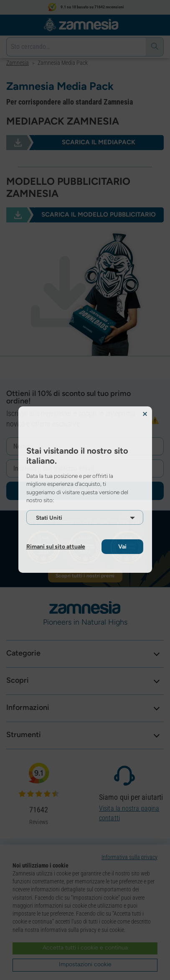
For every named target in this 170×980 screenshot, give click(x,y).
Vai (122, 547)
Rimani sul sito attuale (56, 547)
